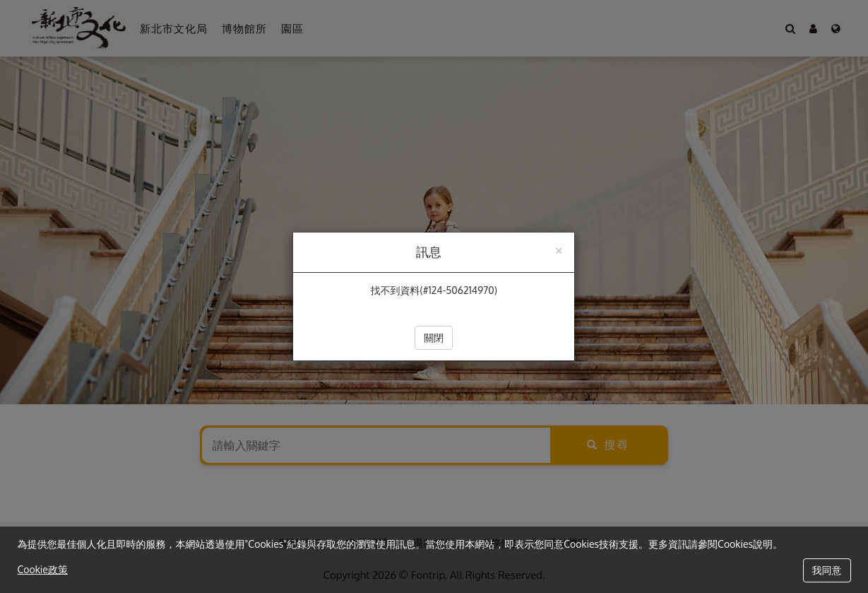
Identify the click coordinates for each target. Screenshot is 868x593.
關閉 (434, 337)
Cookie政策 (43, 569)
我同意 (827, 570)
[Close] (559, 249)
